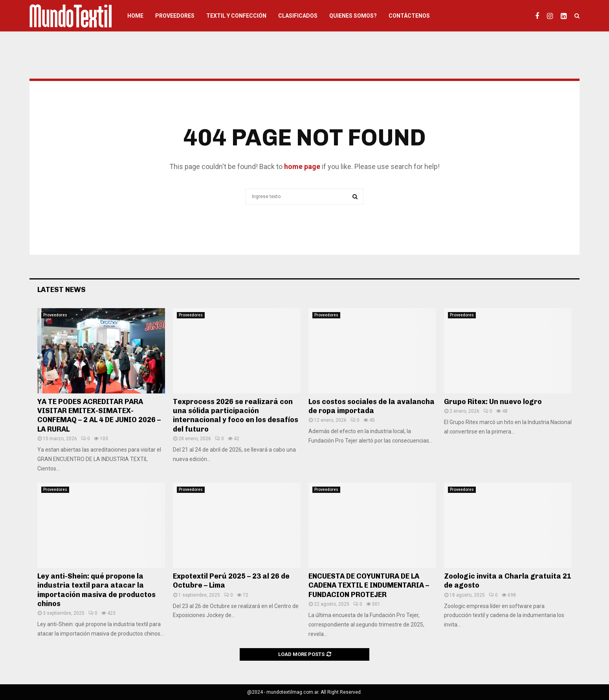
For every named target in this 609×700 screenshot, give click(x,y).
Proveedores (175, 16)
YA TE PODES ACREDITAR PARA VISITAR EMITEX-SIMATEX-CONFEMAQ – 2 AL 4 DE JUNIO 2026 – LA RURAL (99, 415)
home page (302, 166)
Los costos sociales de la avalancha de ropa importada (371, 406)
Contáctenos (409, 16)
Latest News (61, 290)
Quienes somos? (353, 16)
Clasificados (298, 16)
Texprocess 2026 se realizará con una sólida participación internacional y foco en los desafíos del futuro (236, 415)
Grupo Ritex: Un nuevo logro (493, 402)
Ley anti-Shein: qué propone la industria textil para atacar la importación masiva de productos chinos (96, 590)
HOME (135, 16)
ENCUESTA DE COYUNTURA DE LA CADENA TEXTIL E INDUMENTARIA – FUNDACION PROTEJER (369, 585)
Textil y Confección (236, 16)
